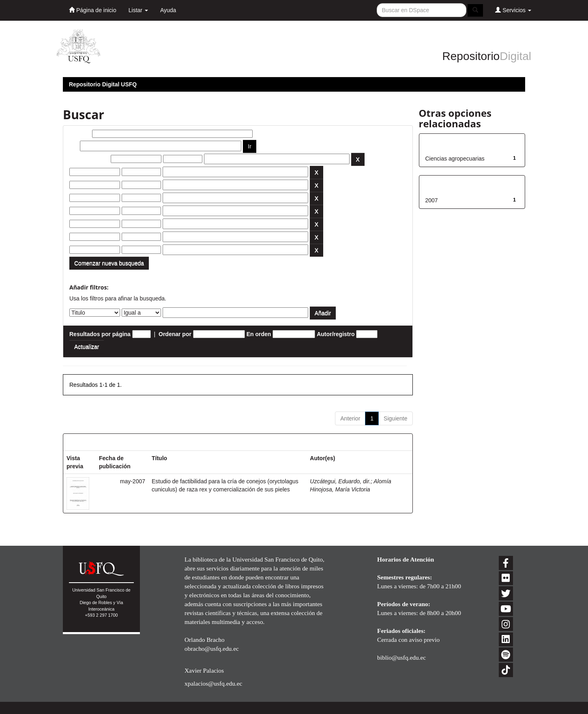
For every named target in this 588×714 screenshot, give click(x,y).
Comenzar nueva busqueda (109, 263)
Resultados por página (100, 334)
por (74, 146)
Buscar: (80, 134)
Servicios (513, 10)
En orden (259, 334)
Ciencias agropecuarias (455, 159)
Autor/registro (336, 334)
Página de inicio (93, 10)
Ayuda (168, 10)
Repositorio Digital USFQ (103, 84)
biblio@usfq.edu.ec (401, 657)
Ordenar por (175, 334)
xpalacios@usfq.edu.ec (213, 683)
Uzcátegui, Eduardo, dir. (340, 481)
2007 (432, 200)
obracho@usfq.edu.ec (212, 649)
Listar (138, 10)
